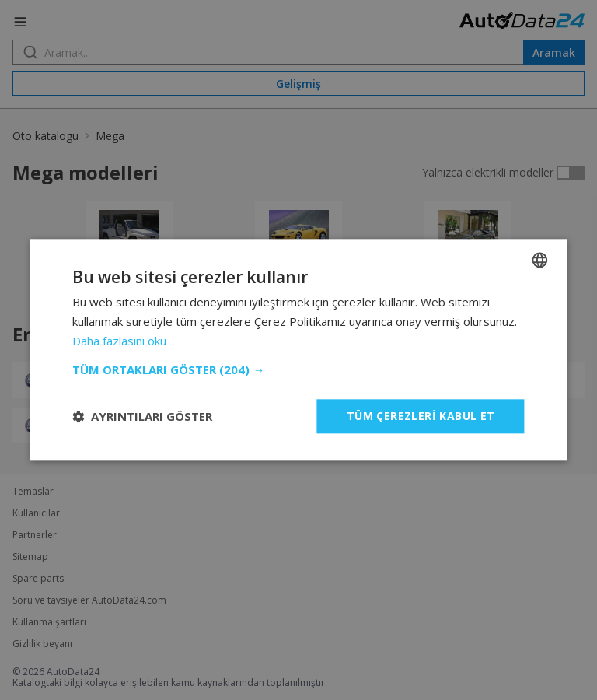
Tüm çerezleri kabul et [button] (421, 416)
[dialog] (298, 350)
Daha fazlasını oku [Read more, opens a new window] (119, 341)
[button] (298, 369)
